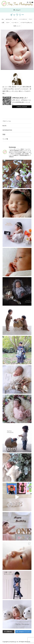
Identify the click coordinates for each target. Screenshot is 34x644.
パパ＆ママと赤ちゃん (26, 23)
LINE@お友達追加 (22, 107)
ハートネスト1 (23, 19)
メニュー (17, 10)
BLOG (4, 126)
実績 (4, 134)
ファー (30, 19)
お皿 (3, 23)
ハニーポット (15, 23)
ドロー (8, 23)
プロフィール (7, 121)
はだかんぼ (9, 19)
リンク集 (5, 139)
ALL (3, 19)
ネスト (15, 19)
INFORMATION (7, 130)
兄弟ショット (17, 26)
